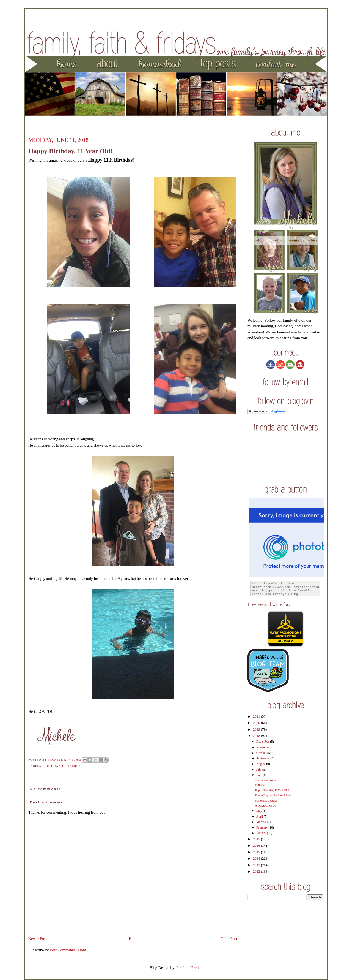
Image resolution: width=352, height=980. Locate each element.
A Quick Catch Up (266, 806)
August (261, 764)
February (262, 828)
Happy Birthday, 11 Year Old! (272, 790)
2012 (257, 872)
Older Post (229, 939)
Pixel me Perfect (189, 968)
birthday (52, 766)
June (260, 775)
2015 (257, 852)
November (263, 747)
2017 (257, 839)
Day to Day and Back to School (273, 795)
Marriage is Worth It (267, 781)
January (262, 833)
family (74, 766)
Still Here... (262, 785)
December (263, 742)
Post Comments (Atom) (69, 950)
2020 (257, 723)
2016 (257, 846)
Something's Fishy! (266, 801)
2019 (257, 729)
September (263, 758)
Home (134, 939)
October (262, 753)
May (260, 811)
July (259, 770)
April (260, 817)
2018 (257, 736)
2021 (257, 716)
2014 (257, 859)
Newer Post (37, 939)
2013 (257, 865)
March (261, 822)
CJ (64, 766)
